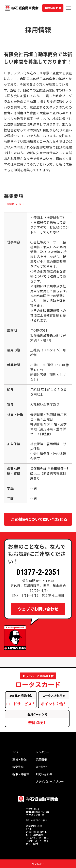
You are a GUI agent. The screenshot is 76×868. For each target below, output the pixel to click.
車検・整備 (19, 759)
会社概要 (41, 767)
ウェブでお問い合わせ (38, 609)
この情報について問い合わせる (39, 519)
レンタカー (43, 752)
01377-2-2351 (38, 572)
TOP (15, 752)
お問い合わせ (53, 8)
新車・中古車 (21, 774)
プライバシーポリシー (50, 781)
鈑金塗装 (18, 767)
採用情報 (41, 759)
